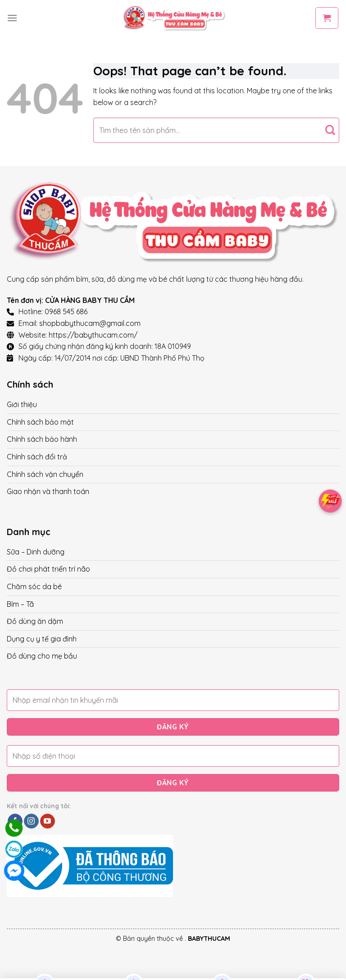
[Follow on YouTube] (48, 821)
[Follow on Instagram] (31, 821)
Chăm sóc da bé (34, 586)
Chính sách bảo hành (42, 439)
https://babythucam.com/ (93, 335)
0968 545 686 (66, 311)
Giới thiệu (22, 404)
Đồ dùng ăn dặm (35, 621)
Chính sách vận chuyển (45, 474)
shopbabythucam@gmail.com (90, 323)
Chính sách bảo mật (40, 422)
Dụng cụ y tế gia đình (42, 639)
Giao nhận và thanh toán (48, 491)
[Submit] (330, 130)
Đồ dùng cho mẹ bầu (42, 656)
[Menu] (12, 18)
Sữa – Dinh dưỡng (36, 552)
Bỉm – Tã (20, 604)
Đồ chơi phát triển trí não (48, 569)
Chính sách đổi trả (37, 457)
